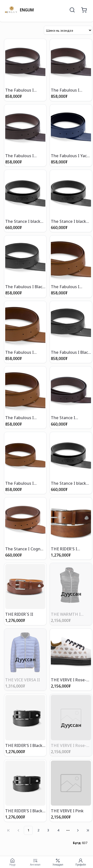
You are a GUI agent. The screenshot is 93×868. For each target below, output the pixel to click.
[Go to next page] (78, 830)
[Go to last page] (88, 830)
